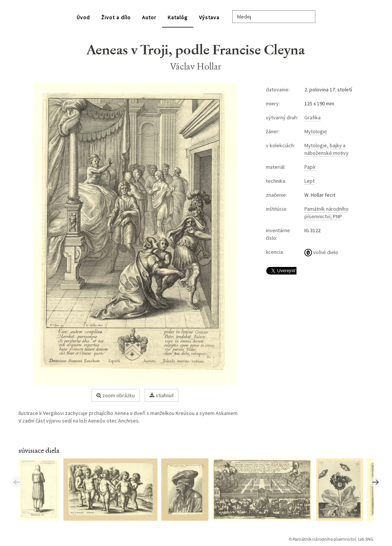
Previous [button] (17, 482)
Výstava (209, 17)
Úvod (83, 17)
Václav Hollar (196, 66)
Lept (309, 181)
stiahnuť (162, 395)
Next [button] (375, 482)
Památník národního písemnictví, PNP (326, 213)
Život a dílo (116, 17)
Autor (149, 17)
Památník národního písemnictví (324, 539)
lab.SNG (366, 539)
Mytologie (316, 131)
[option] (41, 489)
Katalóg (178, 17)
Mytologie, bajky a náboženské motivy (326, 149)
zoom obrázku (116, 395)
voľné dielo (321, 252)
